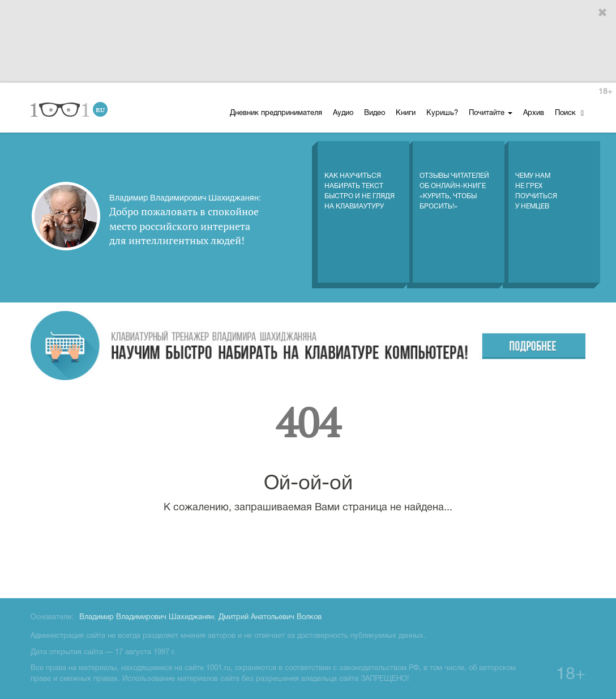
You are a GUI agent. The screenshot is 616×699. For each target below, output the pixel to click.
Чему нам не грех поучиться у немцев (536, 180)
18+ (605, 92)
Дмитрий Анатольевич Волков (270, 617)
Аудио (343, 113)
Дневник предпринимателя (276, 113)
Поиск (569, 113)
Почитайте (491, 113)
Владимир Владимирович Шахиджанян (147, 617)
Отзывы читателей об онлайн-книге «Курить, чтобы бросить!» (454, 180)
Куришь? (442, 113)
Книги (406, 113)
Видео (375, 113)
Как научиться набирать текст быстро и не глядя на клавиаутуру (360, 180)
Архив (534, 113)
